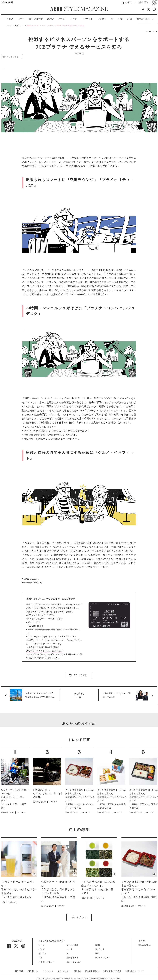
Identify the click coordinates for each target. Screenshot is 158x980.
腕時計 (51, 19)
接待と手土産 (73, 958)
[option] (7, 19)
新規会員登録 (143, 2)
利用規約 (77, 971)
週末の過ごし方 (74, 962)
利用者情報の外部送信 (112, 971)
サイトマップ (48, 971)
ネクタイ (102, 19)
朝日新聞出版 (33, 971)
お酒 (130, 19)
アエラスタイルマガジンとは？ (52, 941)
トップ (10, 19)
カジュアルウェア (103, 958)
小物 (120, 19)
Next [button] (147, 19)
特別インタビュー (46, 962)
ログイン (128, 2)
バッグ (62, 19)
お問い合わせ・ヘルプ (134, 971)
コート (74, 19)
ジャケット (87, 19)
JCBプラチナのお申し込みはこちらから (45, 651)
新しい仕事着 (36, 19)
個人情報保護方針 (92, 971)
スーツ (21, 19)
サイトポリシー (64, 971)
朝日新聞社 (19, 971)
